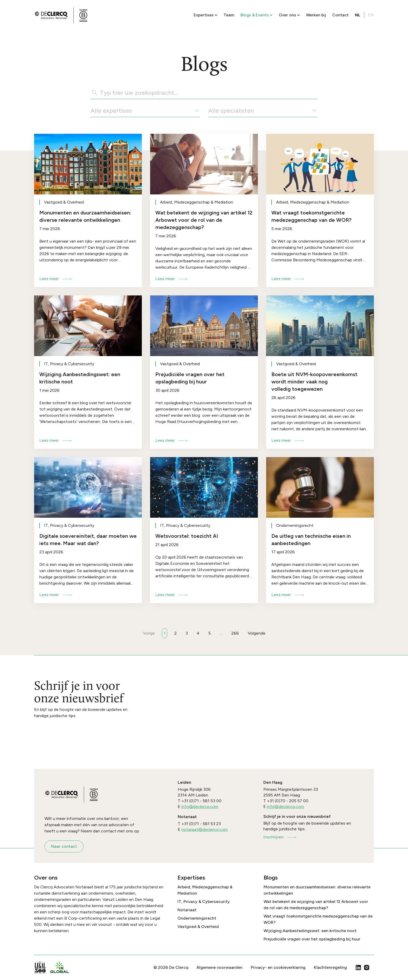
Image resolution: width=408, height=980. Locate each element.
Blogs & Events (256, 15)
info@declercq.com (200, 807)
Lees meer (56, 279)
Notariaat (187, 910)
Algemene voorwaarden (219, 967)
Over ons (289, 15)
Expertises (205, 15)
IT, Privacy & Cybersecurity (204, 902)
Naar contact (64, 846)
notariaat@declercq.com (205, 829)
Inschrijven (280, 837)
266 (235, 633)
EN (371, 15)
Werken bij (316, 15)
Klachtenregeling (330, 967)
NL (358, 15)
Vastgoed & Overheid (198, 927)
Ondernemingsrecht (197, 918)
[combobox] (91, 111)
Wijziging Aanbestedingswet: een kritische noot (310, 931)
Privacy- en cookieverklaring (278, 967)
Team (229, 15)
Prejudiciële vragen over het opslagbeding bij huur (312, 939)
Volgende (257, 633)
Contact (340, 15)
